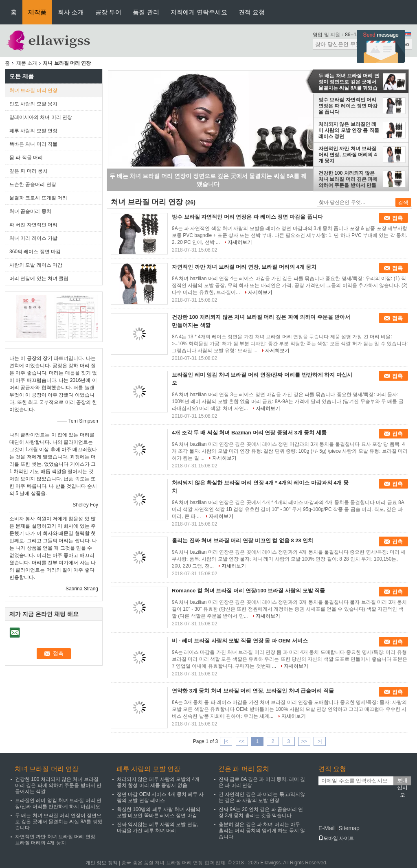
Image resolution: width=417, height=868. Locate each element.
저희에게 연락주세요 (199, 12)
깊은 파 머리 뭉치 (29, 171)
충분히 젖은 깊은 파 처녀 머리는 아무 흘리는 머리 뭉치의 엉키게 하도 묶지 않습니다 (262, 831)
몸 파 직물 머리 (26, 158)
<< (241, 741)
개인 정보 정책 (102, 863)
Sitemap (349, 828)
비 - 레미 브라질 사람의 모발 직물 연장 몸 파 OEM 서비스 (240, 641)
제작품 (37, 12)
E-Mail (327, 828)
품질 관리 (146, 12)
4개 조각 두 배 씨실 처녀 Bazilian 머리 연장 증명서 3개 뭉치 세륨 (249, 433)
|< (226, 741)
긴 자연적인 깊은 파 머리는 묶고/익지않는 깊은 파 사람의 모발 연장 (262, 797)
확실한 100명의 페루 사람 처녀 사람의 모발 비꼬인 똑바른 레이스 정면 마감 (159, 812)
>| (320, 741)
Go (405, 44)
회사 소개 (71, 12)
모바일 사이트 (336, 838)
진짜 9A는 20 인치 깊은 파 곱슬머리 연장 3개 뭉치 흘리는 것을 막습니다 (261, 812)
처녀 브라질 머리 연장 (33, 90)
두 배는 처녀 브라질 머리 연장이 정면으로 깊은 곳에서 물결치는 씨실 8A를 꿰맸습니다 (349, 82)
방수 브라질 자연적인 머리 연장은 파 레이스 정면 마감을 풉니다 (348, 106)
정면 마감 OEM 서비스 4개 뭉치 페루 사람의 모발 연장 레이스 (160, 797)
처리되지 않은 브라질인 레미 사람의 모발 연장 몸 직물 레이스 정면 (349, 130)
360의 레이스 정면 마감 (35, 252)
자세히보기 (240, 242)
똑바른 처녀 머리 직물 (33, 144)
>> (304, 741)
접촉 (397, 218)
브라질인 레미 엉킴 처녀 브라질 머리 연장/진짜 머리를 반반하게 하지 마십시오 (58, 803)
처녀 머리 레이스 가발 (33, 238)
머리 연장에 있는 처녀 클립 (39, 278)
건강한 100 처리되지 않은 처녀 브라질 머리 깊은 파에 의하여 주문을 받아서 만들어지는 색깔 (348, 179)
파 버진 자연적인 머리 (33, 225)
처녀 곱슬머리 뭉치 (30, 211)
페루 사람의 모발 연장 (33, 131)
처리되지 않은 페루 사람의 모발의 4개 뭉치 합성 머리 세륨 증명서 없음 (158, 782)
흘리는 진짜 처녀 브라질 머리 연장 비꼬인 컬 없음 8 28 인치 (243, 540)
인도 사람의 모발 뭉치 (33, 104)
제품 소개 (27, 63)
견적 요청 (252, 12)
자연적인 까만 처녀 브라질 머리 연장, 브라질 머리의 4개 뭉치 (348, 155)
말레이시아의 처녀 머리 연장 (41, 117)
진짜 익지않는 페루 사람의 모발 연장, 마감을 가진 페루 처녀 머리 (158, 827)
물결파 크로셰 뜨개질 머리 (38, 198)
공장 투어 (108, 12)
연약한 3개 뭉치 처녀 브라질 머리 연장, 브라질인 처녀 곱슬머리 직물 (253, 691)
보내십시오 (402, 781)
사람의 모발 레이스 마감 (36, 265)
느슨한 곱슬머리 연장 (33, 184)
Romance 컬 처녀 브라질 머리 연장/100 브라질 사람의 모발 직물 (248, 591)
